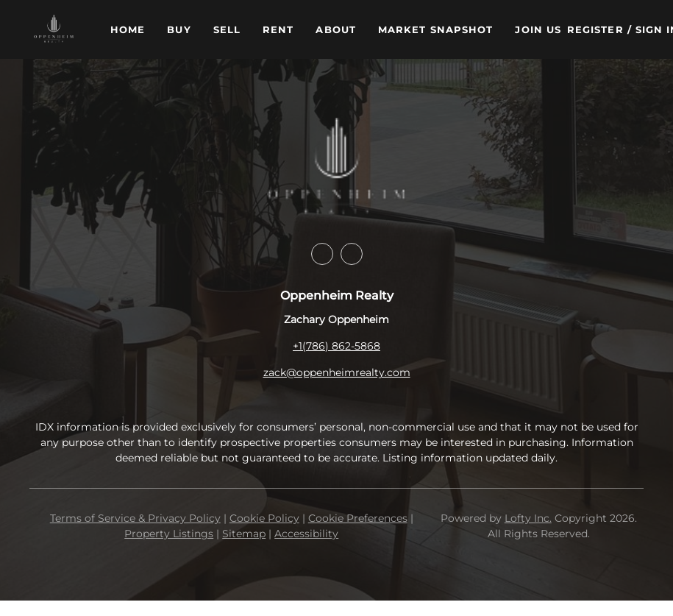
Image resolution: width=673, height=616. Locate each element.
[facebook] (322, 254)
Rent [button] (278, 29)
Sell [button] (227, 29)
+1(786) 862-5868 (336, 346)
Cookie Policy (264, 518)
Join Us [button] (538, 29)
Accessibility (306, 534)
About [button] (336, 29)
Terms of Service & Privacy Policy (135, 518)
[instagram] (352, 254)
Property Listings (169, 534)
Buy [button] (179, 29)
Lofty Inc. (528, 518)
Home (128, 29)
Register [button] (595, 29)
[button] (54, 29)
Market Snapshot (436, 29)
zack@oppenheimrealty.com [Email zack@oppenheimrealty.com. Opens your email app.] (337, 372)
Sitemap (244, 534)
